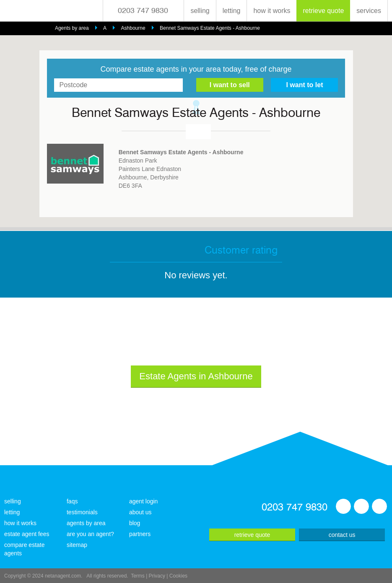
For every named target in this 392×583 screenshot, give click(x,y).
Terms (138, 576)
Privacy (157, 576)
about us (140, 512)
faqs (72, 501)
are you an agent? (90, 534)
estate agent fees (27, 534)
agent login (144, 501)
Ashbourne (133, 28)
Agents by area (72, 28)
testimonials (82, 512)
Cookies (178, 576)
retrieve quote (323, 11)
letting (232, 11)
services (369, 11)
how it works (272, 11)
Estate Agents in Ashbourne (196, 376)
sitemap (77, 545)
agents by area (86, 523)
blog (135, 523)
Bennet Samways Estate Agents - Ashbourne (210, 28)
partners (140, 534)
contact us (342, 535)
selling (200, 11)
